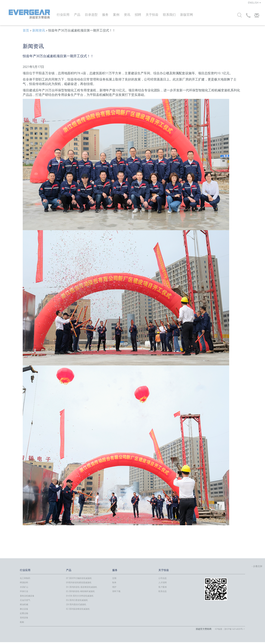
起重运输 (24, 613)
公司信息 (163, 578)
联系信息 (163, 591)
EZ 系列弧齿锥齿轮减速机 (78, 609)
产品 (77, 15)
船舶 (22, 622)
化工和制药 (25, 578)
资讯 (127, 15)
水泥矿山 (24, 587)
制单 (114, 582)
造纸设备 (24, 618)
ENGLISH (254, 3)
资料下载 (116, 591)
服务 (105, 15)
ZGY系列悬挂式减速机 (76, 604)
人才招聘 (163, 582)
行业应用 (63, 15)
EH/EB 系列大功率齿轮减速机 (80, 596)
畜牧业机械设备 (27, 596)
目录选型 (91, 15)
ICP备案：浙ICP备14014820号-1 (230, 629)
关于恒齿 (152, 15)
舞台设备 (24, 609)
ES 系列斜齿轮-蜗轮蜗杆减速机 (80, 591)
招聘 (138, 15)
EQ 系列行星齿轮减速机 (77, 600)
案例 (116, 15)
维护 (114, 587)
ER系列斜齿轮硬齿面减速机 (79, 582)
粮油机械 (24, 604)
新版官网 (187, 15)
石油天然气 (25, 600)
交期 (114, 578)
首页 (26, 30)
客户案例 (163, 587)
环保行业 (24, 591)
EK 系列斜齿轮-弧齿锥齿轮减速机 (82, 587)
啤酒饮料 (24, 582)
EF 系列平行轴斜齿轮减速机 (79, 578)
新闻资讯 (39, 30)
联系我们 (169, 15)
